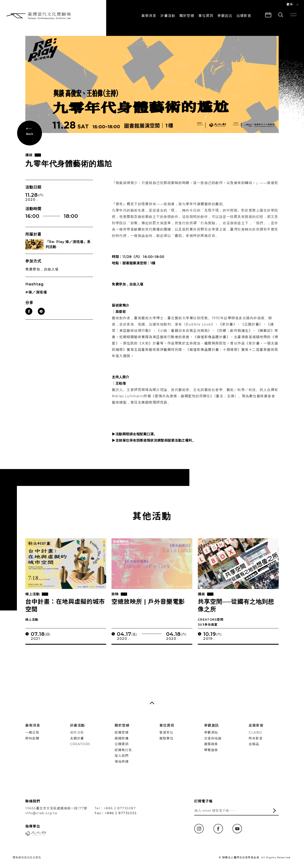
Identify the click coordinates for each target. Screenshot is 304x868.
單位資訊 (206, 16)
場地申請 (122, 762)
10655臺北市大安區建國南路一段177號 (56, 808)
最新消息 (149, 16)
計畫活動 (168, 16)
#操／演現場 (36, 295)
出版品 (254, 744)
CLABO (255, 732)
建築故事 (211, 744)
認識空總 (122, 732)
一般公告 (32, 732)
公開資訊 (122, 744)
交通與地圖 (213, 738)
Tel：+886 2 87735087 (115, 808)
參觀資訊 (225, 16)
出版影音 (256, 725)
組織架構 (122, 738)
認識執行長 (123, 750)
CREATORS (80, 744)
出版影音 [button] (244, 16)
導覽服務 (211, 750)
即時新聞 (32, 738)
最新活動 (77, 732)
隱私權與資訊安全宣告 (27, 857)
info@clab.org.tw (41, 813)
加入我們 (122, 756)
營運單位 (166, 732)
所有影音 (256, 738)
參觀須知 (211, 732)
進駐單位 (166, 738)
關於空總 (187, 16)
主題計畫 (77, 738)
